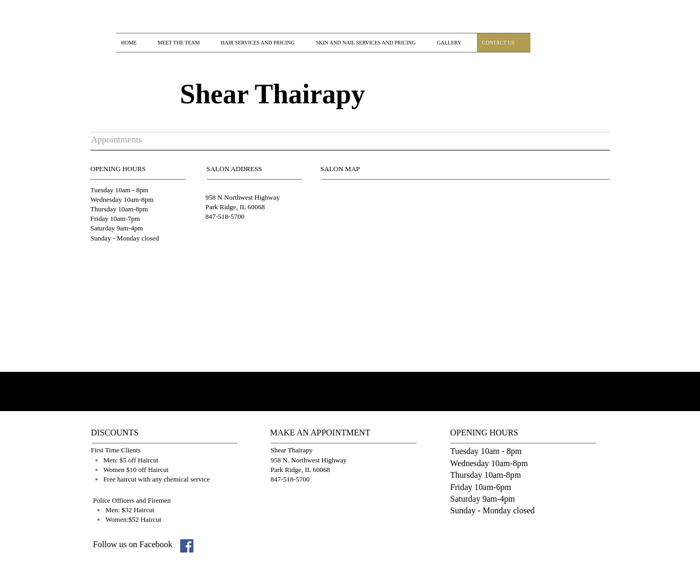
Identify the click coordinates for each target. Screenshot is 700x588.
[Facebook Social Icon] (187, 546)
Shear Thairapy (273, 94)
